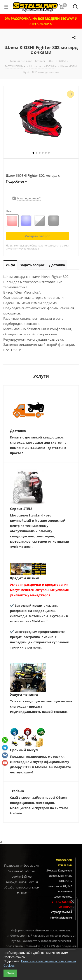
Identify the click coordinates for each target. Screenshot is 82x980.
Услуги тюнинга (24, 695)
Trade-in (17, 791)
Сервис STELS (21, 509)
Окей (10, 973)
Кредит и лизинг (25, 578)
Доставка (18, 431)
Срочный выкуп (24, 750)
